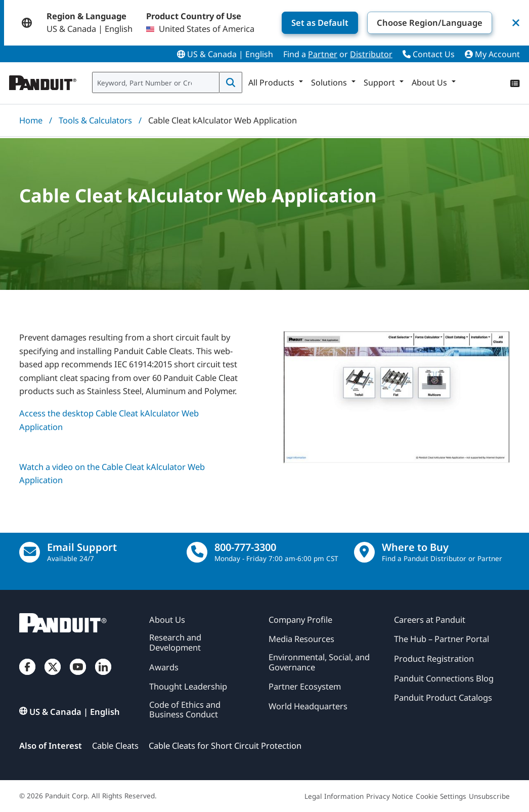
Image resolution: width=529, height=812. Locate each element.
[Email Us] (30, 552)
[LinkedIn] (103, 676)
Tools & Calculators (95, 120)
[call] (197, 552)
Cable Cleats (115, 745)
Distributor (371, 54)
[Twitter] (53, 676)
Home (31, 120)
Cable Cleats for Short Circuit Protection (225, 745)
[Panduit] (43, 80)
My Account (492, 54)
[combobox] (156, 82)
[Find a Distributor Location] (364, 552)
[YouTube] (78, 676)
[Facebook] (27, 676)
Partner (323, 54)
